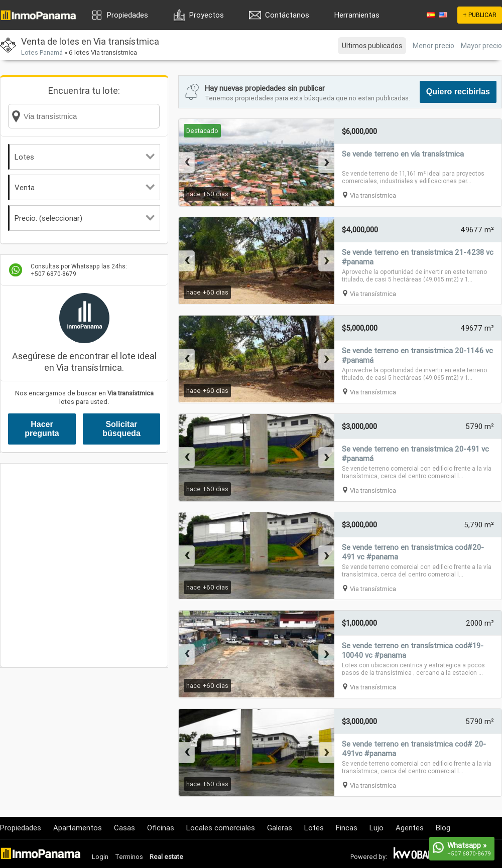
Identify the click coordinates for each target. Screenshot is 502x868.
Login (100, 857)
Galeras (280, 828)
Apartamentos (78, 828)
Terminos (129, 857)
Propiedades (128, 15)
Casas (124, 828)
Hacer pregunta (42, 429)
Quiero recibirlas (458, 92)
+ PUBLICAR (480, 15)
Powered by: (369, 857)
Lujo (376, 828)
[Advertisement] (94, 565)
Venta (85, 187)
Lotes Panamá (42, 52)
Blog (443, 828)
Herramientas (357, 15)
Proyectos (207, 15)
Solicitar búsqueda (121, 429)
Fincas (347, 828)
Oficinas (161, 828)
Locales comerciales (221, 828)
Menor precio (433, 46)
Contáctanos (287, 15)
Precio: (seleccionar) (85, 218)
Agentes (410, 828)
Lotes (85, 157)
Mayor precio (481, 46)
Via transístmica (373, 195)
